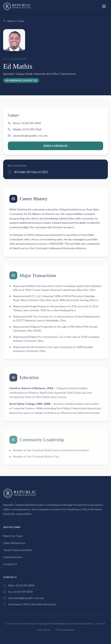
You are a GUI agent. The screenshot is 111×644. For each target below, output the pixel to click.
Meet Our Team (13, 536)
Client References (14, 543)
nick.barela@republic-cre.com (26, 598)
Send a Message (56, 146)
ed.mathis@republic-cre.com (28, 136)
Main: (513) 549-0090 (21, 585)
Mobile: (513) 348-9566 (25, 129)
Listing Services (13, 557)
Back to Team (14, 21)
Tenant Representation (18, 550)
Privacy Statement (65, 630)
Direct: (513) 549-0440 (24, 123)
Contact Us (10, 564)
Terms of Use (44, 630)
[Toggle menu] (104, 6)
